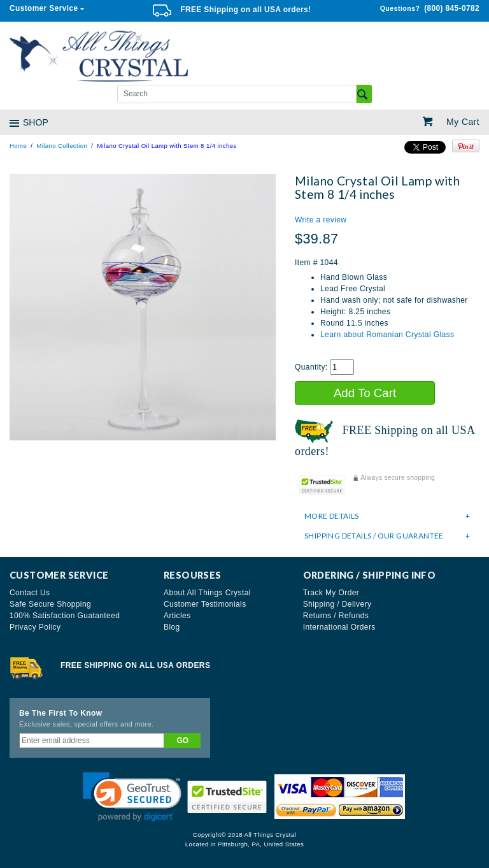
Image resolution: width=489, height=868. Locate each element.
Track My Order (331, 593)
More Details (387, 516)
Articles (177, 616)
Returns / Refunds (336, 616)
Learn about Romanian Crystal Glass (387, 335)
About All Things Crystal (207, 593)
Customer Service (44, 8)
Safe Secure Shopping (50, 604)
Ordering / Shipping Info (370, 575)
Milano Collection (62, 146)
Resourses (193, 575)
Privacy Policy (35, 627)
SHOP (36, 122)
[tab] (387, 516)
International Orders (339, 627)
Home (18, 146)
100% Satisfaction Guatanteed (65, 616)
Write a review (321, 220)
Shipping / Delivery (337, 604)
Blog (172, 627)
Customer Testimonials (205, 604)
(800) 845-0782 (430, 8)
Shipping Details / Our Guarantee (387, 536)
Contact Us (30, 593)
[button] (132, 797)
